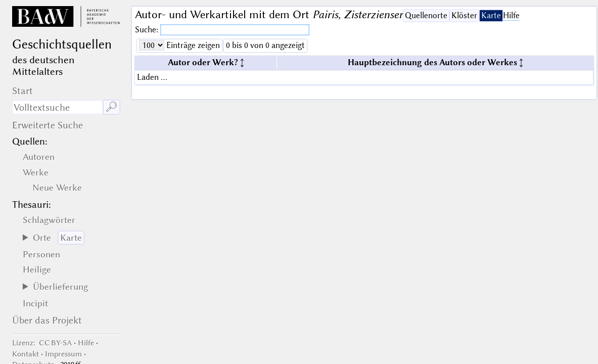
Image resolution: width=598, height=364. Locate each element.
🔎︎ (111, 107)
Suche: (148, 30)
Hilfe (511, 15)
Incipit (35, 303)
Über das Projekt (47, 320)
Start (22, 91)
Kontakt (26, 354)
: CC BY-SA (42, 343)
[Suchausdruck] (58, 107)
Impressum (63, 354)
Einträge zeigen (192, 45)
